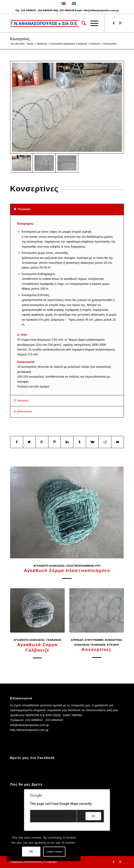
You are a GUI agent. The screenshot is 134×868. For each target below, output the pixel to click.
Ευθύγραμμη (94, 640)
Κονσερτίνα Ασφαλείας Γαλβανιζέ (69, 44)
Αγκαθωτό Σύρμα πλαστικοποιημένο (67, 571)
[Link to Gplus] (120, 23)
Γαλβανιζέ (54, 640)
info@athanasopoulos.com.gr (101, 10)
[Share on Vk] (92, 442)
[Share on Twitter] (29, 442)
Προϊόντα (42, 44)
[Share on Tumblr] (80, 442)
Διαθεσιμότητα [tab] (23, 411)
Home (30, 44)
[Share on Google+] (42, 442)
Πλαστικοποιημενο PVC (83, 566)
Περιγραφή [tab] (22, 209)
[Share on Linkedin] (67, 442)
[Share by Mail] (117, 442)
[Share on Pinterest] (55, 442)
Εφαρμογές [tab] (22, 400)
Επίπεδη (95, 44)
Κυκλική (113, 645)
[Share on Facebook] (17, 442)
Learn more (54, 852)
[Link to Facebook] (114, 23)
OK (93, 816)
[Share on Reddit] (105, 442)
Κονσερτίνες (20, 39)
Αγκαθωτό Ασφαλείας (49, 566)
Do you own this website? (48, 816)
